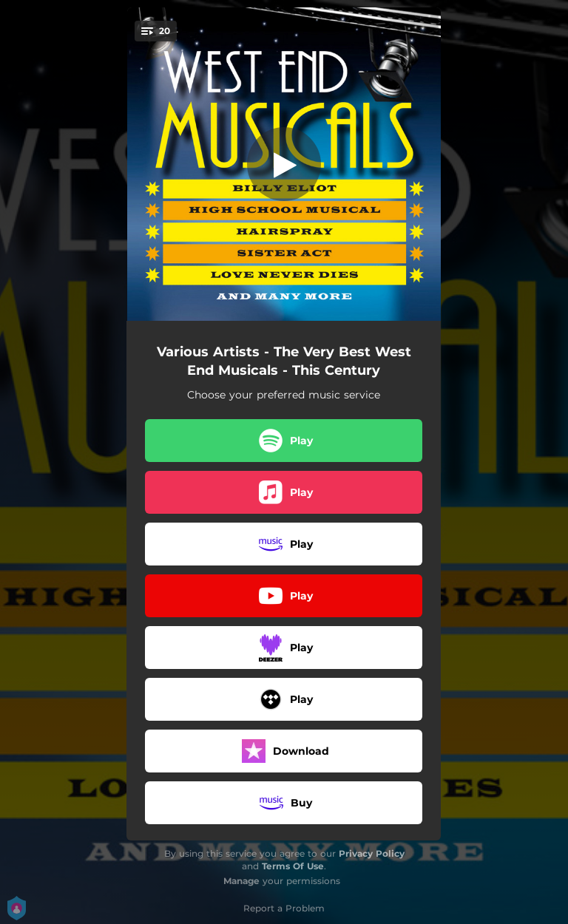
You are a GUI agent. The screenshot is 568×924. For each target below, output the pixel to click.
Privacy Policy (372, 853)
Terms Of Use (293, 866)
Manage (241, 881)
